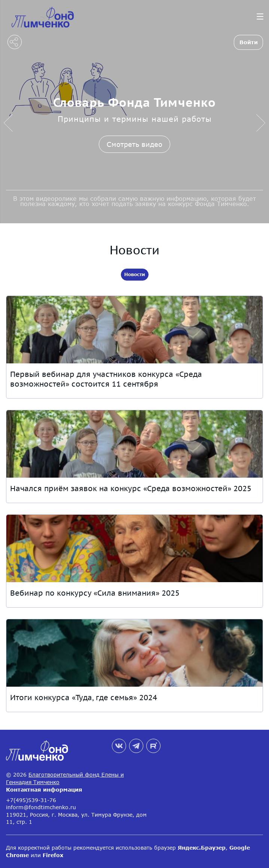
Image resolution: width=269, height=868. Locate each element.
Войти (249, 42)
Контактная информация (44, 790)
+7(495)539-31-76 (31, 800)
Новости (135, 274)
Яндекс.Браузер (202, 848)
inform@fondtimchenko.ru (41, 807)
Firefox (53, 855)
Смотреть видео (134, 144)
